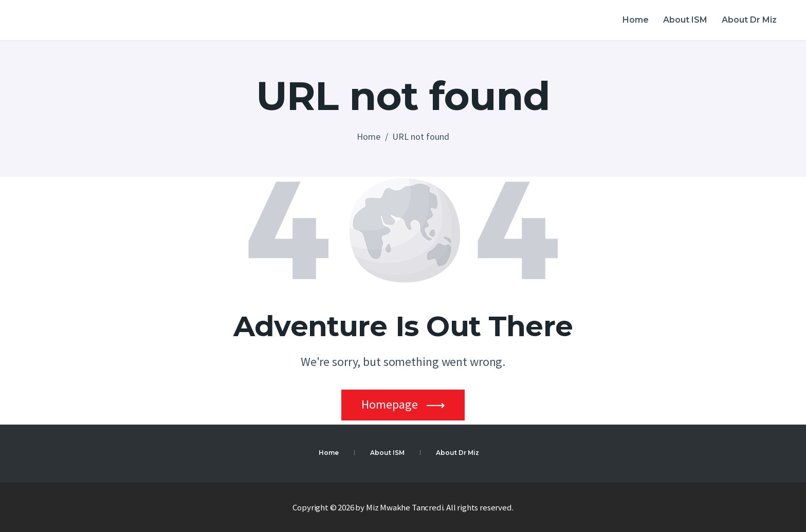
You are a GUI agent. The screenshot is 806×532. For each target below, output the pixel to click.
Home (369, 136)
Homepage (390, 404)
